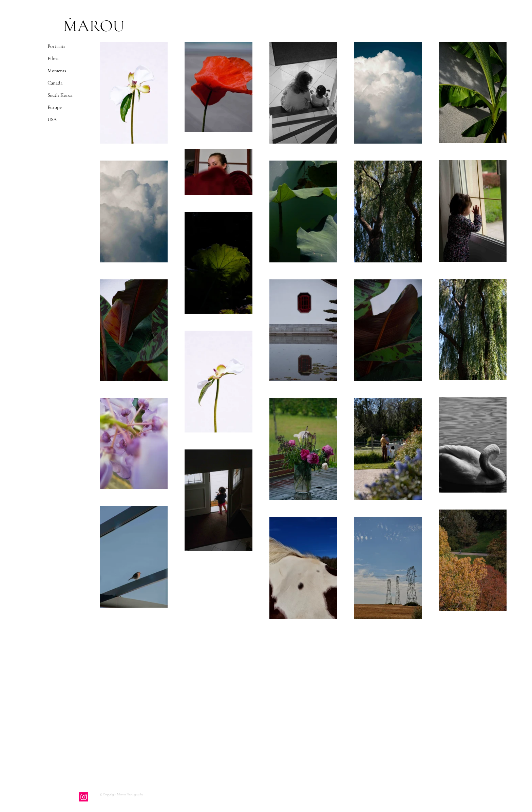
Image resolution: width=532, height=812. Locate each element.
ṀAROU (94, 26)
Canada (55, 83)
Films (53, 58)
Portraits (56, 46)
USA (52, 119)
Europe (55, 107)
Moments (57, 71)
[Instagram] (84, 797)
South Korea (60, 95)
